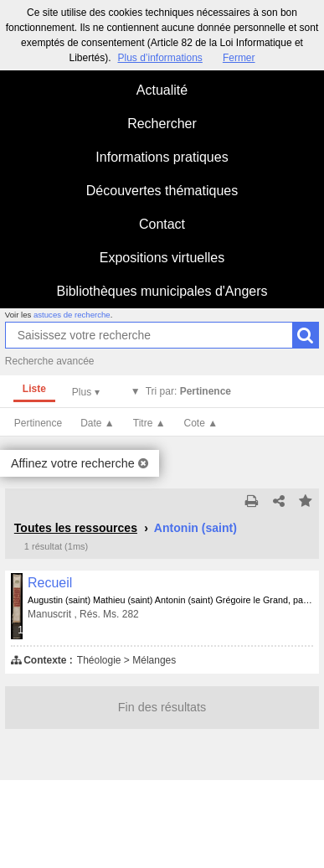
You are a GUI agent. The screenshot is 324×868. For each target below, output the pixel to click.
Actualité (162, 90)
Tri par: (188, 391)
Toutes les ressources (76, 528)
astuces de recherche (72, 315)
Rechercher (162, 124)
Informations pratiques (162, 157)
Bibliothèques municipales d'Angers (162, 291)
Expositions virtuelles (162, 258)
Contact (162, 224)
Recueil (50, 583)
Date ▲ (98, 423)
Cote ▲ (201, 423)
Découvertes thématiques (162, 191)
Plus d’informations (159, 58)
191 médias (21, 630)
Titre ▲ (149, 423)
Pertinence (38, 423)
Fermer (239, 58)
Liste (34, 389)
